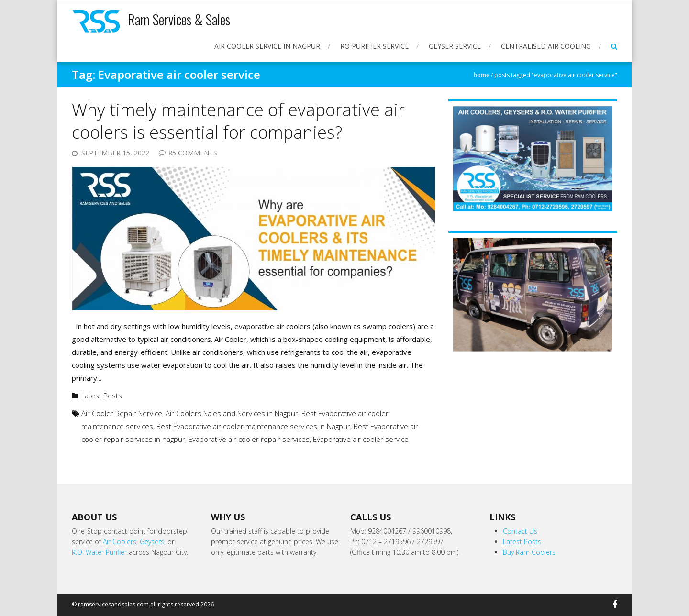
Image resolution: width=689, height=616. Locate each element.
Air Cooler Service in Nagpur (267, 46)
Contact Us (520, 531)
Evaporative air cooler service (361, 439)
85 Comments (193, 153)
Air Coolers (120, 542)
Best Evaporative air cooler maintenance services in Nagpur (253, 426)
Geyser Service (455, 46)
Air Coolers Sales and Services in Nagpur (232, 413)
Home (482, 75)
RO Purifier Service (374, 46)
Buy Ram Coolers (529, 552)
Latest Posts (102, 396)
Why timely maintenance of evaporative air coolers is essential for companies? (238, 121)
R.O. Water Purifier (99, 552)
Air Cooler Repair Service (122, 413)
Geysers (152, 542)
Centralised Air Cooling (546, 46)
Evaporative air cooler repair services (249, 439)
